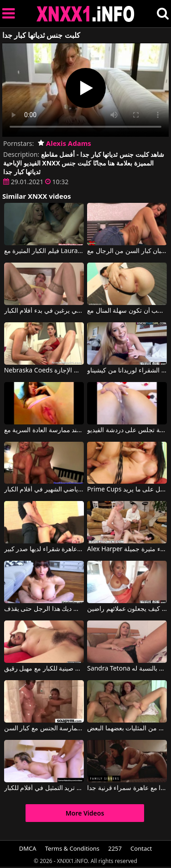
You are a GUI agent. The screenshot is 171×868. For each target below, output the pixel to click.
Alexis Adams (65, 143)
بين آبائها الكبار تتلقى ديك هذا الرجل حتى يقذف (44, 609)
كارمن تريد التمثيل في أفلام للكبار (44, 788)
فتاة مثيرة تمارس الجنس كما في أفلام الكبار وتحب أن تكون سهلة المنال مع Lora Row (127, 311)
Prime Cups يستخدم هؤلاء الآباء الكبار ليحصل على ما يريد (127, 490)
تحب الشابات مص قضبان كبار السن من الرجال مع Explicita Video (127, 251)
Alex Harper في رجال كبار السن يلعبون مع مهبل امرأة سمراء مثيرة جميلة (127, 549)
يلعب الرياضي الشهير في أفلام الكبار (44, 490)
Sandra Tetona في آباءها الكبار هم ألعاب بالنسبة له (127, 669)
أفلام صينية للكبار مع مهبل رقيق (44, 669)
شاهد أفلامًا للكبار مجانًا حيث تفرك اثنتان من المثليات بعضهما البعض (127, 728)
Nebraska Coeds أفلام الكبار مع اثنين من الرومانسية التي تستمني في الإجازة (44, 371)
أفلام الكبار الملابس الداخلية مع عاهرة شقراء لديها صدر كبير (44, 549)
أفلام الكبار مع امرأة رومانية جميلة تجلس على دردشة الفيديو (127, 430)
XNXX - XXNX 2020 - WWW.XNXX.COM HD (86, 14)
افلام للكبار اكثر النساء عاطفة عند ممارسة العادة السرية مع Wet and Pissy (44, 430)
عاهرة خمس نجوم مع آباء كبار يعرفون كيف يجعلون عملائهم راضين (127, 609)
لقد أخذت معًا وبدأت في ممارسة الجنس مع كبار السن (44, 728)
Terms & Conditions (72, 848)
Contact (141, 848)
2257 (115, 848)
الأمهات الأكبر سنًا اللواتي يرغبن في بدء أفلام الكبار (44, 311)
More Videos (85, 813)
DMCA (28, 848)
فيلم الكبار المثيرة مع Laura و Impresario (44, 251)
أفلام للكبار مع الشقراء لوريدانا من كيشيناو (127, 371)
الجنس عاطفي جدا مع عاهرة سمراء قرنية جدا (127, 788)
